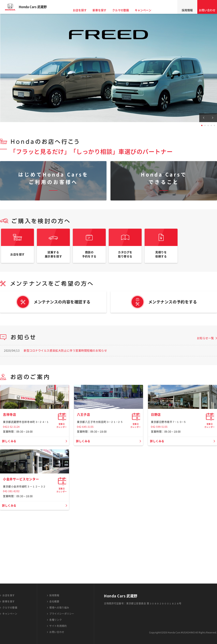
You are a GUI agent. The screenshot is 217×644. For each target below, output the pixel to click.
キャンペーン (147, 10)
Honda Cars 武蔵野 (36, 7)
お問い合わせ (207, 10)
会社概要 (54, 601)
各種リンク (56, 620)
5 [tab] (214, 125)
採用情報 (187, 10)
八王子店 (84, 448)
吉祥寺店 (10, 448)
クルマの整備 (124, 10)
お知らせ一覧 (205, 344)
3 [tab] (208, 125)
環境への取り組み (59, 608)
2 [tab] (205, 125)
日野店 (156, 448)
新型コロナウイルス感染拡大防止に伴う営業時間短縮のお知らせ (65, 356)
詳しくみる (10, 474)
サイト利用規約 (58, 626)
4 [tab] (211, 125)
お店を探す (83, 10)
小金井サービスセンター (23, 540)
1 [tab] (202, 125)
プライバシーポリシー (62, 614)
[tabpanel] (108, 68)
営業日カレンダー (62, 450)
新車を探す (103, 10)
